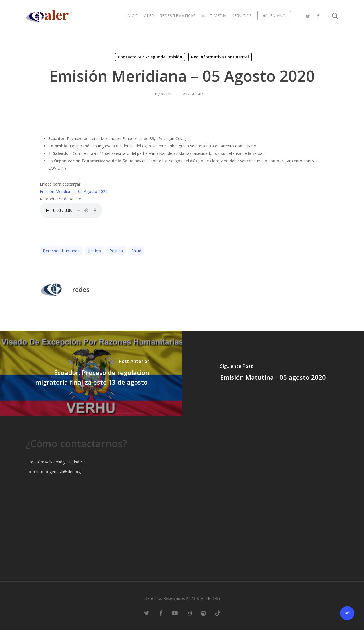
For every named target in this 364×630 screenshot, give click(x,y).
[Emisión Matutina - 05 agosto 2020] (273, 373)
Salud (136, 251)
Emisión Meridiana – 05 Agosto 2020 (74, 191)
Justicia (95, 251)
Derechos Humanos (61, 251)
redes (166, 94)
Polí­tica (116, 251)
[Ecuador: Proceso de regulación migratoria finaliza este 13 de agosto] (91, 373)
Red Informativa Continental (220, 57)
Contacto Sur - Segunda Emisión (150, 57)
